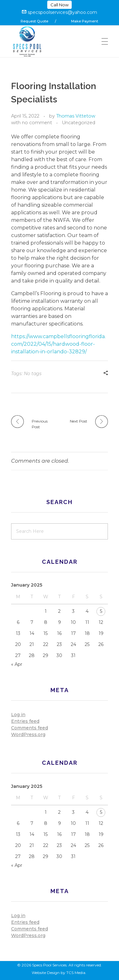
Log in (18, 715)
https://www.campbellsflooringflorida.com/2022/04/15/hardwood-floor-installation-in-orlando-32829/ (58, 344)
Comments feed (30, 728)
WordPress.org (28, 734)
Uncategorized (79, 123)
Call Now (60, 5)
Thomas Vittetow (76, 116)
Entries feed (25, 721)
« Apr (17, 664)
